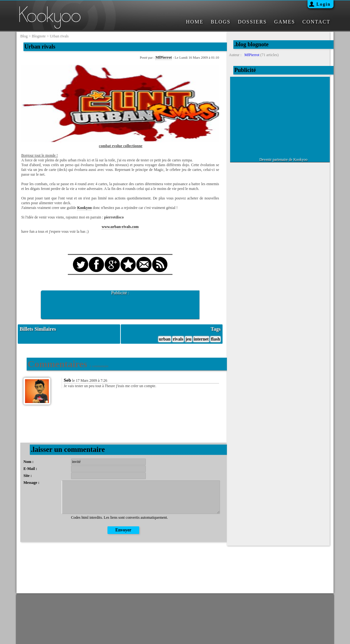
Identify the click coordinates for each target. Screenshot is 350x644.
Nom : (29, 462)
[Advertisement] (120, 305)
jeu (188, 339)
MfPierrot (164, 57)
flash (215, 339)
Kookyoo (84, 208)
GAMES (285, 22)
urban (165, 339)
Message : (31, 483)
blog (24, 36)
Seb (67, 380)
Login (324, 4)
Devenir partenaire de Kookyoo (283, 159)
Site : (28, 476)
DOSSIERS (252, 22)
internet (201, 339)
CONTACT (316, 22)
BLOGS (221, 22)
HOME (195, 22)
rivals (178, 339)
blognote (39, 36)
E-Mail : (30, 469)
